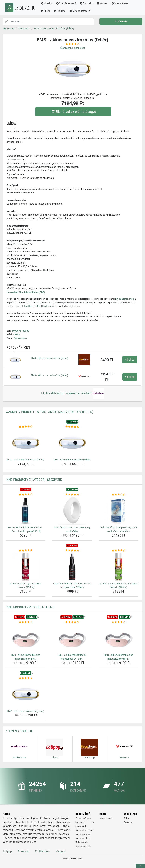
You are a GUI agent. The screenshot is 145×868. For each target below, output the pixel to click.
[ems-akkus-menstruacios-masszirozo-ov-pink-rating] (26, 622)
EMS (17, 335)
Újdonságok (81, 842)
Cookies (128, 822)
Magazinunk (106, 818)
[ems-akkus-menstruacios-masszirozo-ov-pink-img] (26, 638)
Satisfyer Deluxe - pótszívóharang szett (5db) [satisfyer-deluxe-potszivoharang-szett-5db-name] (72, 529)
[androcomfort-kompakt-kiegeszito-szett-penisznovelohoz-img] (118, 511)
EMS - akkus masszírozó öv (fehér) (50, 358)
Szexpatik (88, 3)
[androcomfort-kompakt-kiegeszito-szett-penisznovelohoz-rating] (118, 495)
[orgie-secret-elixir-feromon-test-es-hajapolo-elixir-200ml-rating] (72, 551)
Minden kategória (82, 11)
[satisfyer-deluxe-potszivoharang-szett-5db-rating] (72, 495)
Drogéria (62, 11)
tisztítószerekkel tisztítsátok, (39, 306)
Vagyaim (61, 851)
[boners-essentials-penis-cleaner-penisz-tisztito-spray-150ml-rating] (26, 495)
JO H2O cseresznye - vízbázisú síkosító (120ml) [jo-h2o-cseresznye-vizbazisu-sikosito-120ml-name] (26, 585)
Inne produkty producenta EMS (30, 607)
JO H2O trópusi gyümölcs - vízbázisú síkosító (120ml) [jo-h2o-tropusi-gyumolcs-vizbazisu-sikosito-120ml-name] (119, 585)
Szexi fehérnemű (68, 3)
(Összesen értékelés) (72, 48)
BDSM (47, 11)
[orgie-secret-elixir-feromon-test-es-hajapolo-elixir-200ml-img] (72, 567)
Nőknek (104, 3)
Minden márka (83, 834)
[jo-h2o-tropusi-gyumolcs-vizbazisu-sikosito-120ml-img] (118, 567)
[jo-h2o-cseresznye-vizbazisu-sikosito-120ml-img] (26, 567)
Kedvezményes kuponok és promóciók (85, 822)
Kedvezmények (83, 846)
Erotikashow (20, 338)
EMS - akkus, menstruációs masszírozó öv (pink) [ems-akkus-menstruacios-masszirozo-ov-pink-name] (26, 657)
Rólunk (127, 818)
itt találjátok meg (125, 299)
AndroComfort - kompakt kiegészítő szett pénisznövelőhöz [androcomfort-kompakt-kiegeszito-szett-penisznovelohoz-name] (119, 529)
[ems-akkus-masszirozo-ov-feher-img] (26, 443)
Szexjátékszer (122, 3)
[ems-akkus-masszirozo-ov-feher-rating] (26, 427)
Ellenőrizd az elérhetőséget (73, 112)
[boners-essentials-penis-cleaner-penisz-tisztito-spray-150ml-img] (26, 511)
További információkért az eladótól (72, 394)
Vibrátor (49, 3)
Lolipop (7, 851)
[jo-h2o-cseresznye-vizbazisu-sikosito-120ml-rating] (26, 551)
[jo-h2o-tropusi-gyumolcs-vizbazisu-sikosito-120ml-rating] (118, 551)
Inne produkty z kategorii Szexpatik (34, 480)
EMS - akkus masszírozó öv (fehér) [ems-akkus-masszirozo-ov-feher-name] (26, 460)
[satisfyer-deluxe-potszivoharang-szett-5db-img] (72, 511)
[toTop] (140, 866)
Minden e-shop (83, 838)
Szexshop (23, 851)
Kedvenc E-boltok (19, 731)
